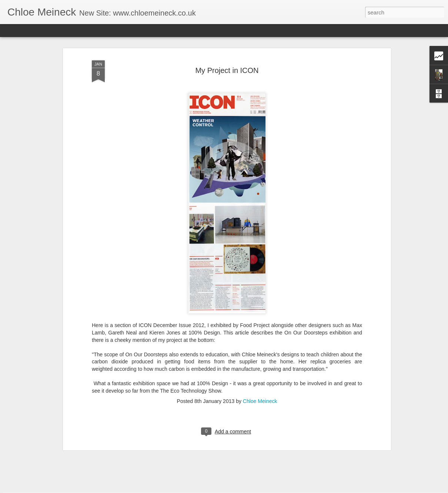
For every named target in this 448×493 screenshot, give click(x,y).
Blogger (247, 489)
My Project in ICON (227, 41)
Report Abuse (269, 489)
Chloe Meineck (260, 372)
